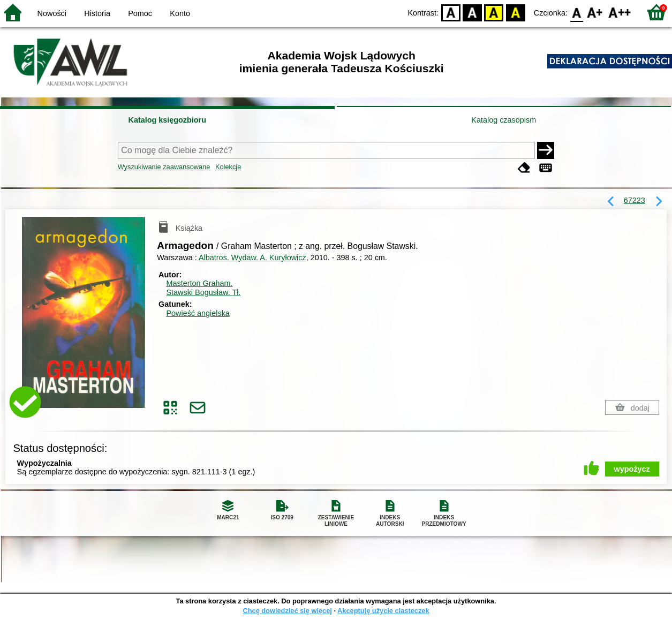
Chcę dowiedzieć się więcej (287, 611)
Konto (180, 13)
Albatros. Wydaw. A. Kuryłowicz (252, 258)
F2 (620, 12)
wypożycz (632, 469)
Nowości (52, 13)
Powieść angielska (198, 313)
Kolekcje (228, 167)
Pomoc (140, 13)
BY (515, 12)
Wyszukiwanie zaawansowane (164, 167)
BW (472, 12)
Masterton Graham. (199, 283)
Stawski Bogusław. (203, 292)
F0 (576, 12)
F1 (595, 12)
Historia (97, 13)
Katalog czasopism (504, 120)
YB (494, 12)
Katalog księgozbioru (167, 120)
